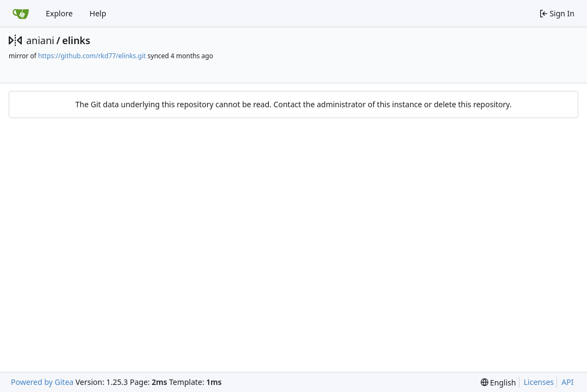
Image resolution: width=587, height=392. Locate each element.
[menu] (498, 382)
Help (98, 13)
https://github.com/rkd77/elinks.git (92, 56)
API (567, 382)
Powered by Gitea (42, 382)
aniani (40, 40)
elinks (76, 40)
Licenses (539, 382)
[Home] (21, 14)
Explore (59, 13)
